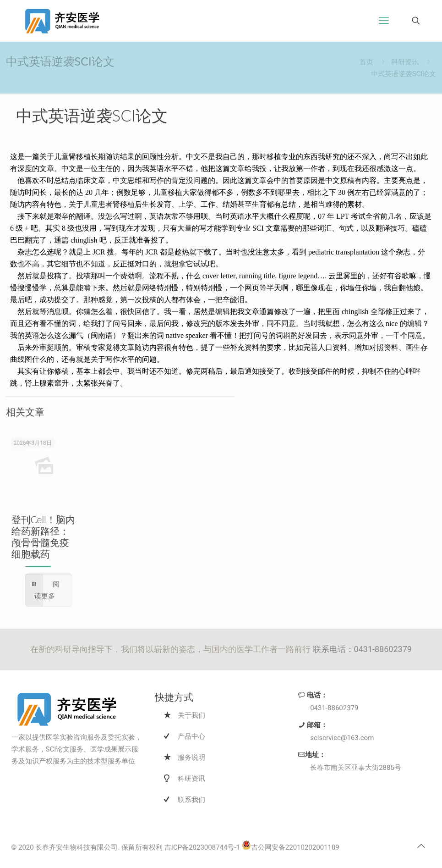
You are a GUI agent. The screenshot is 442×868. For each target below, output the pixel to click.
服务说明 (191, 757)
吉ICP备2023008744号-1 (202, 847)
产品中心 (191, 736)
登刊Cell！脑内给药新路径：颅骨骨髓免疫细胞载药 (43, 536)
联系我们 (191, 800)
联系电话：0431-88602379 (362, 649)
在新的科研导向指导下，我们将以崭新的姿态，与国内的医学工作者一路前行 (171, 649)
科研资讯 (405, 62)
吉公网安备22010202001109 (291, 847)
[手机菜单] (384, 21)
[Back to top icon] (421, 846)
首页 (366, 62)
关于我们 (191, 715)
